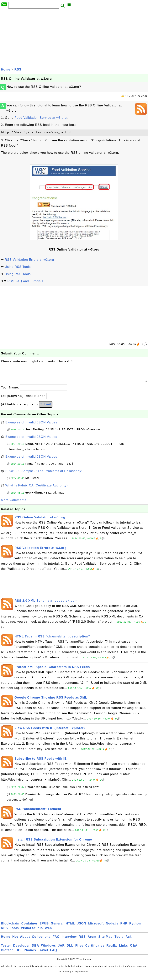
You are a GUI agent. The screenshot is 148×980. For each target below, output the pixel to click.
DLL (70, 949)
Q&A (134, 949)
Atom (92, 941)
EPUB (44, 927)
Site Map (105, 941)
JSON (82, 927)
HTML (70, 927)
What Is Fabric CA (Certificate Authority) (37, 489)
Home (6, 69)
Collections (41, 941)
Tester (6, 949)
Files (79, 949)
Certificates (95, 949)
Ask (129, 941)
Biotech (7, 954)
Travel (43, 954)
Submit (46, 408)
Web (48, 932)
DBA (35, 949)
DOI (19, 954)
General (57, 927)
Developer (21, 949)
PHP (124, 927)
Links (124, 949)
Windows (48, 949)
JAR (61, 949)
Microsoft (96, 927)
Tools (14, 932)
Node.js (112, 927)
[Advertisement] (74, 38)
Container (29, 927)
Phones (30, 954)
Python (135, 927)
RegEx (112, 949)
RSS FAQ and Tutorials (25, 281)
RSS (18, 69)
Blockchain (10, 927)
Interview (69, 941)
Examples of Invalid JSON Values (31, 426)
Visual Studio (32, 932)
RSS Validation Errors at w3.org (29, 260)
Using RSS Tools (18, 267)
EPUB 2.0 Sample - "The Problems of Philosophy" (44, 475)
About (25, 941)
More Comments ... (16, 504)
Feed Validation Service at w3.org (41, 118)
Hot (15, 941)
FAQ (56, 941)
